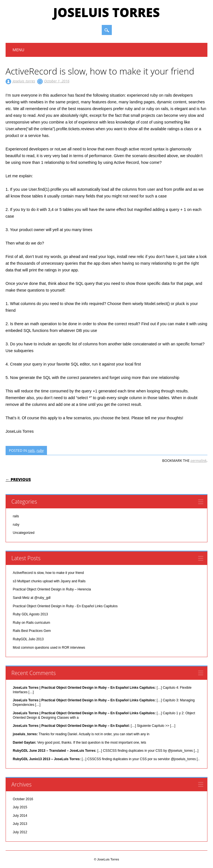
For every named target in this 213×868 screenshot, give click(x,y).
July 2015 (20, 807)
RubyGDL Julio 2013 (28, 639)
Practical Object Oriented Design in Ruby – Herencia (52, 589)
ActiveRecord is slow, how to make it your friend (48, 573)
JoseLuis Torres (106, 12)
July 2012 (20, 832)
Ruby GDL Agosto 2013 (30, 614)
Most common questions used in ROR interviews (49, 648)
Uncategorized (24, 533)
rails (31, 450)
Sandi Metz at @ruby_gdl (32, 598)
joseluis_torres (24, 81)
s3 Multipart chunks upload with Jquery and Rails (49, 581)
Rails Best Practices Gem (32, 631)
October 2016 (23, 799)
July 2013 (20, 824)
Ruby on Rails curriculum (31, 623)
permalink (199, 460)
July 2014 (20, 816)
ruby (40, 450)
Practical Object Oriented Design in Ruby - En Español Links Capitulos (65, 606)
